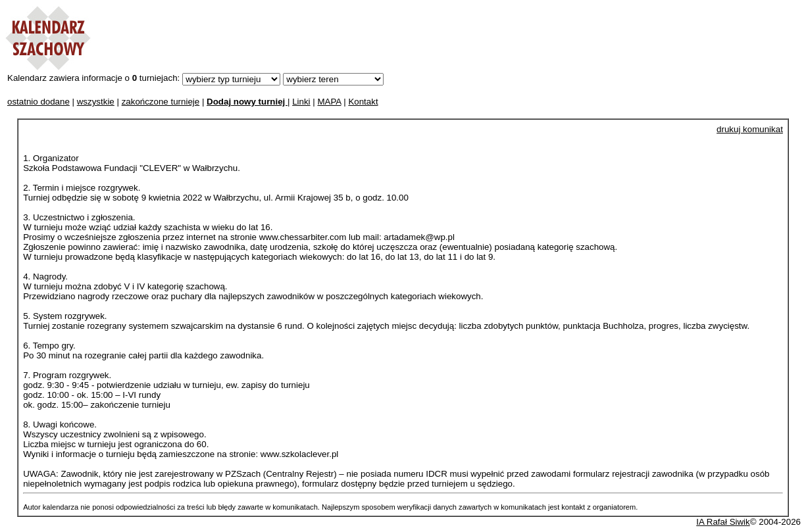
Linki (301, 102)
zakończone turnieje (161, 102)
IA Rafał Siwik (723, 522)
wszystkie (96, 102)
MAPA (329, 102)
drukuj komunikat (750, 129)
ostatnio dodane (38, 102)
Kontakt (363, 102)
